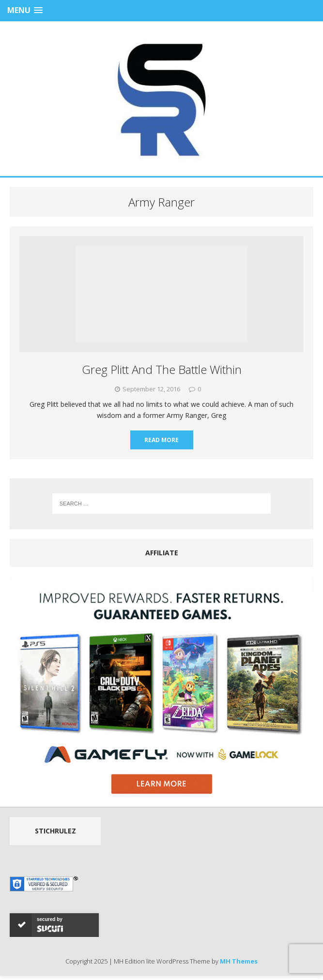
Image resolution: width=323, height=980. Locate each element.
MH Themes (239, 961)
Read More (161, 440)
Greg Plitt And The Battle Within (162, 369)
